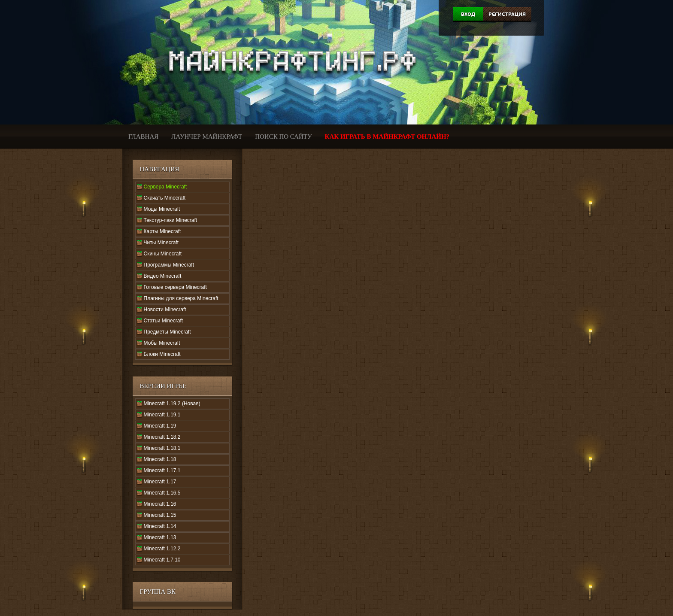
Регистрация (507, 14)
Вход (468, 14)
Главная (143, 137)
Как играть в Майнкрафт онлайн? (387, 137)
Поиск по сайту (283, 137)
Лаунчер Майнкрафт (207, 137)
